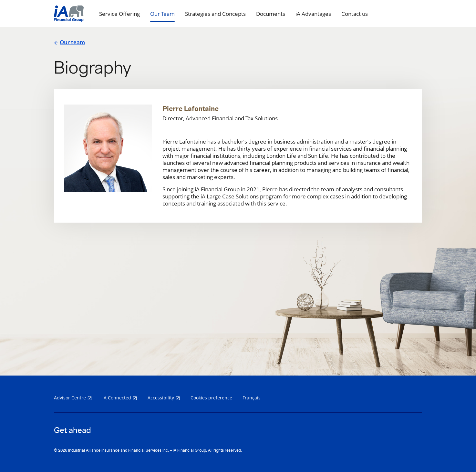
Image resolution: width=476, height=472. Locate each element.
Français (252, 398)
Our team (69, 42)
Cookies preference (211, 398)
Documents (271, 14)
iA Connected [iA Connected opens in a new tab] (117, 398)
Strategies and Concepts (215, 14)
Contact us (355, 14)
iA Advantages (313, 14)
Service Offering (119, 14)
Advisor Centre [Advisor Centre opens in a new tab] (70, 398)
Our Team (162, 14)
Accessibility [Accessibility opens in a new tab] (161, 398)
